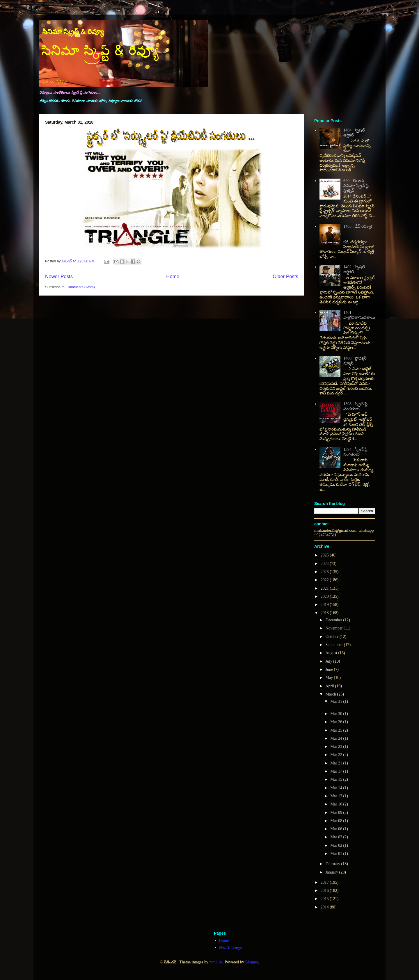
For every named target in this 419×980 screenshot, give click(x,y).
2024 (325, 564)
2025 (325, 555)
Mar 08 (337, 821)
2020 (325, 596)
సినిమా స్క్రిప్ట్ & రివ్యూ (73, 32)
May (330, 678)
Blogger (251, 962)
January (332, 872)
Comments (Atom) (80, 287)
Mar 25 (337, 730)
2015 (325, 899)
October (332, 637)
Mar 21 (337, 763)
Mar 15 (337, 779)
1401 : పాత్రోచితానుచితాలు (359, 315)
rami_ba (216, 962)
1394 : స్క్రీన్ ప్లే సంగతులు (355, 452)
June (330, 669)
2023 (325, 572)
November (334, 628)
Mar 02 (337, 845)
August (332, 653)
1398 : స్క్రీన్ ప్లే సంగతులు (355, 406)
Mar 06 (337, 829)
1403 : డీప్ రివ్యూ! (358, 226)
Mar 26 (337, 722)
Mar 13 (337, 796)
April (330, 686)
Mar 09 (337, 813)
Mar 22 (337, 755)
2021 (325, 588)
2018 (325, 613)
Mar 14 (337, 788)
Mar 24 (337, 738)
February (333, 864)
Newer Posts (59, 276)
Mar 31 (337, 701)
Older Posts (285, 276)
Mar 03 (337, 837)
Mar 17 (337, 771)
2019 (325, 605)
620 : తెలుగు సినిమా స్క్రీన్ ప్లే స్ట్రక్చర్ (356, 186)
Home (173, 276)
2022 (325, 580)
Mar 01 (337, 854)
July (329, 661)
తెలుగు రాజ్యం (231, 948)
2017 (325, 882)
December (334, 620)
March (331, 694)
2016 (325, 891)
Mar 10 (337, 804)
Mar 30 (337, 714)
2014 (325, 907)
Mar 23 (337, 747)
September (334, 645)
